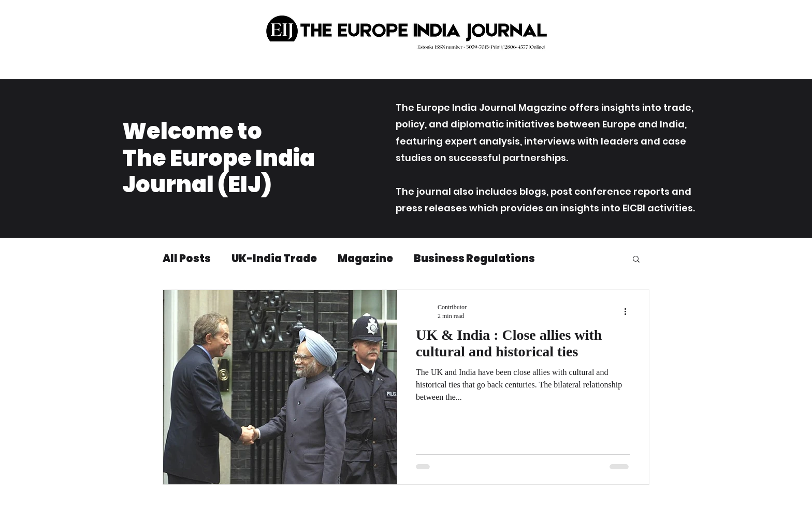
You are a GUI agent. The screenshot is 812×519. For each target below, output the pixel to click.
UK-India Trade (274, 259)
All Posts (187, 259)
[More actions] (629, 311)
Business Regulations (474, 259)
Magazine (365, 259)
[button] (636, 260)
